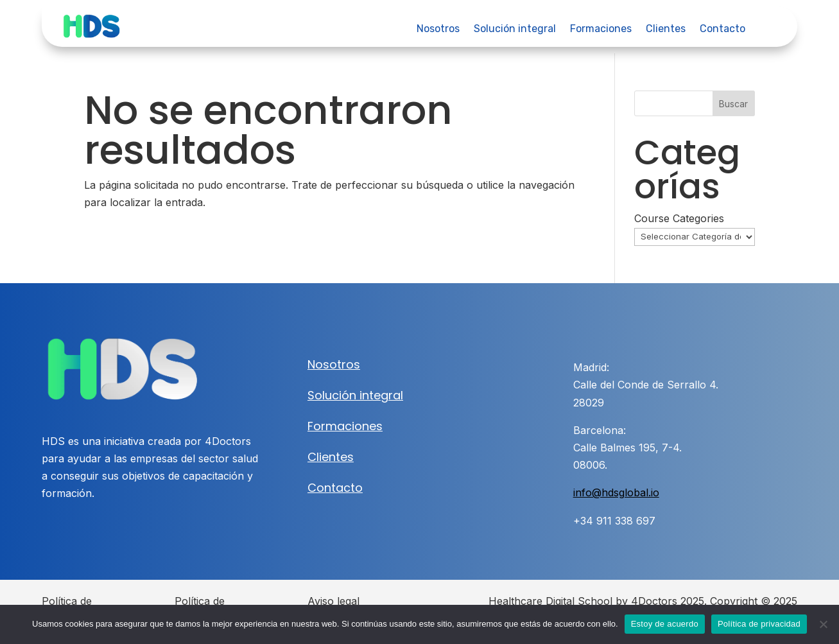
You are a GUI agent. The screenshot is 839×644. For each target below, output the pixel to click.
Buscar (733, 104)
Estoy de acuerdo (665, 624)
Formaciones (601, 30)
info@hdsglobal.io (616, 492)
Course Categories (679, 218)
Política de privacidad (759, 624)
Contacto (722, 30)
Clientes (666, 30)
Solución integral (515, 30)
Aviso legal (333, 601)
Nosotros (438, 30)
